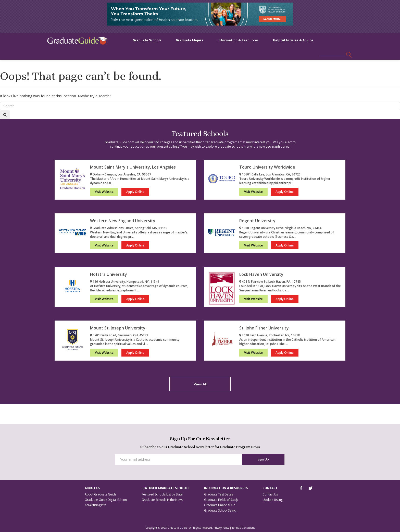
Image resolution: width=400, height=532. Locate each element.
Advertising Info (96, 505)
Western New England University (123, 221)
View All (200, 384)
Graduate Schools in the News (162, 500)
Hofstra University (109, 274)
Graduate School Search (221, 510)
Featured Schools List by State (162, 494)
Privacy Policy (221, 528)
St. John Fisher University (264, 328)
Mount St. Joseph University (118, 328)
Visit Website (104, 192)
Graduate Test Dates (218, 494)
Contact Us (270, 494)
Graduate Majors (190, 40)
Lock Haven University (261, 274)
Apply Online (135, 192)
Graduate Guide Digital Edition (106, 500)
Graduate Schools (147, 40)
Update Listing (273, 500)
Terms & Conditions (243, 528)
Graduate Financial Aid (220, 505)
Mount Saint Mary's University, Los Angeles (133, 167)
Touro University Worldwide (267, 167)
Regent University (257, 221)
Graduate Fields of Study (221, 500)
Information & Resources (238, 40)
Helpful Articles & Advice (293, 40)
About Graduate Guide (101, 494)
